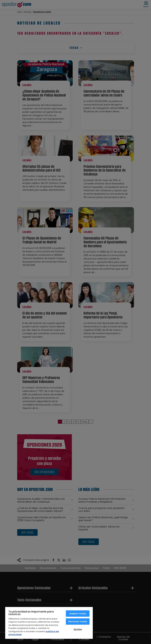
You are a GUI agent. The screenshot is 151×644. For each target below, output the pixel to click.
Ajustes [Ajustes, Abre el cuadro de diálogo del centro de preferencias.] (78, 629)
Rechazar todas (78, 621)
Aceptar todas (78, 614)
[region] (49, 623)
